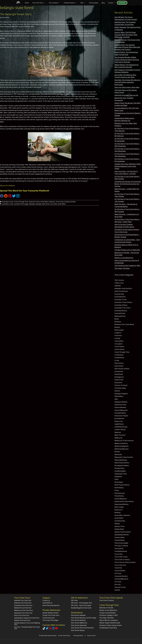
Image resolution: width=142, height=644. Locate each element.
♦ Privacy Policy (78, 635)
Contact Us (46, 600)
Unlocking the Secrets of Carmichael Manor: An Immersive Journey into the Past (128, 184)
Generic (117, 391)
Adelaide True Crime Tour (23, 600)
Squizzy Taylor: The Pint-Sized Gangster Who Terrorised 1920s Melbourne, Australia (126, 35)
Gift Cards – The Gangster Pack (81, 603)
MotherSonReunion (121, 449)
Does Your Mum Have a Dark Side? (127, 87)
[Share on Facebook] (2, 197)
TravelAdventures (121, 551)
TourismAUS (119, 548)
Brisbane (118, 322)
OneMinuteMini (120, 471)
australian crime (8, 204)
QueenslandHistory (121, 504)
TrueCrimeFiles (120, 571)
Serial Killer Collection (48, 202)
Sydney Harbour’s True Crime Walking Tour (27, 624)
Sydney (117, 524)
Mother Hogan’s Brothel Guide (110, 623)
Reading (117, 512)
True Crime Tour (120, 565)
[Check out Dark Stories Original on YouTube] (56, 629)
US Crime (118, 582)
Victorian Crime (120, 587)
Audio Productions (121, 291)
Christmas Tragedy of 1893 (108, 615)
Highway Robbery (121, 402)
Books (117, 319)
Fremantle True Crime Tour (23, 605)
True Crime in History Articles (66, 202)
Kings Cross (119, 421)
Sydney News (119, 529)
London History (120, 429)
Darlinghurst (119, 377)
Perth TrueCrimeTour (122, 485)
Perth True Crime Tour (22, 615)
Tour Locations (55, 3)
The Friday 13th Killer (122, 268)
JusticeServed (119, 418)
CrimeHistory (119, 358)
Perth (116, 479)
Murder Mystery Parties (51, 613)
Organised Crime (121, 474)
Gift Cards (74, 600)
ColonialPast (119, 341)
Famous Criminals (121, 385)
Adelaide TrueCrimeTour (123, 288)
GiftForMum (119, 396)
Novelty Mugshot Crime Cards (81, 608)
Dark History (119, 363)
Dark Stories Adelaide (78, 615)
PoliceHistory (119, 496)
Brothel (117, 327)
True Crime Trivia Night (50, 620)
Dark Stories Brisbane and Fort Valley (84, 618)
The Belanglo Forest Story (16, 14)
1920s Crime (119, 283)
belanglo (32, 204)
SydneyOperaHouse (122, 535)
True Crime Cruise (121, 557)
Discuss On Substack (7, 186)
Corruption (118, 344)
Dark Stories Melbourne (79, 623)
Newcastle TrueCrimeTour (124, 457)
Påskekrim (118, 477)
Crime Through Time (21, 202)
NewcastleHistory (121, 460)
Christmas (118, 335)
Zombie (117, 590)
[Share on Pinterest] (10, 197)
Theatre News (119, 537)
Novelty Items (119, 468)
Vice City (118, 584)
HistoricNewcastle (121, 410)
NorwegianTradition (122, 465)
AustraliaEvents (120, 297)
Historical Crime (34, 202)
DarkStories (119, 374)
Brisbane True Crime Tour (23, 603)
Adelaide (118, 286)
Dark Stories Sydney (78, 630)
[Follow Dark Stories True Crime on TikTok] (44, 629)
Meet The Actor (120, 435)
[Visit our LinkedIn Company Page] (53, 629)
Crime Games (119, 346)
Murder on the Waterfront (124, 258)
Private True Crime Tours (51, 615)
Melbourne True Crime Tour (24, 610)
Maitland (118, 432)
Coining (117, 338)
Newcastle (118, 454)
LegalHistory (119, 424)
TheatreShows (120, 540)
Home (27, 3)
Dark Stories (119, 366)
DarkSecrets (119, 371)
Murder (117, 452)
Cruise (117, 360)
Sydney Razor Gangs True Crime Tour (27, 618)
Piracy (117, 490)
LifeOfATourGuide (121, 427)
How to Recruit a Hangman (109, 620)
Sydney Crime (119, 526)
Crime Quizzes (94, 3)
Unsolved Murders (121, 576)
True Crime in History (122, 560)
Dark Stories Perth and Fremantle (82, 628)
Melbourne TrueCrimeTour (124, 441)
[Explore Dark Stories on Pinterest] (50, 629)
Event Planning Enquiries (51, 605)
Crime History (119, 349)
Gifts (84, 3)
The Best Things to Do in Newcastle (127, 250)
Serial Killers (119, 518)
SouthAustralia (120, 521)
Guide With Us (47, 603)
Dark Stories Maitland (78, 620)
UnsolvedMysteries (121, 579)
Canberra (118, 333)
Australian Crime (8, 202)
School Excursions (49, 618)
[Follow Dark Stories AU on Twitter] (47, 629)
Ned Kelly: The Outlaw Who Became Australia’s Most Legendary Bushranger (127, 82)
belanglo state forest (43, 204)
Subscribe (122, 3)
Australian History (121, 305)
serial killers (62, 204)
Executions (118, 382)
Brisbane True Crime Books (124, 324)
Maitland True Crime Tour (23, 608)
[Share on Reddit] (6, 197)
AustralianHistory (121, 311)
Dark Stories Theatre (122, 369)
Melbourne (118, 438)
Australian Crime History (123, 302)
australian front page (21, 204)
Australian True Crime (122, 308)
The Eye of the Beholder (108, 613)
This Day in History (121, 546)
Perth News (119, 482)
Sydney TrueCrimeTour (123, 532)
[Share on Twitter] (14, 197)
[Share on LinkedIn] (18, 197)
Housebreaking (120, 413)
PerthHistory (119, 488)
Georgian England (121, 394)
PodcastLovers (120, 493)
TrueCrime (118, 568)
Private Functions (71, 3)
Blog (103, 3)
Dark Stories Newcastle (79, 625)
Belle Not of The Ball (106, 608)
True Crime (118, 554)
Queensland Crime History (124, 501)
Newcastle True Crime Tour (23, 613)
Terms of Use (91, 635)
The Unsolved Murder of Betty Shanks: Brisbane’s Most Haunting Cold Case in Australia (127, 60)
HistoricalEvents (120, 407)
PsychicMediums (120, 499)
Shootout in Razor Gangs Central (111, 625)
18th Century (119, 280)
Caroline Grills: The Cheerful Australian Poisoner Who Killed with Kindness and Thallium (127, 47)
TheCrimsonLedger (121, 543)
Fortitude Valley (120, 388)
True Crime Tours (40, 3)
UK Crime (118, 573)
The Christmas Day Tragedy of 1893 (127, 265)
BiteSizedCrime (120, 316)
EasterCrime (119, 380)
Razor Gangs (119, 507)
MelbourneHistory (121, 443)
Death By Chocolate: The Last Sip (126, 95)
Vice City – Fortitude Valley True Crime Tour (27, 628)
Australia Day (119, 294)
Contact (113, 3)
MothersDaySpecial (121, 446)
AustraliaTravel (120, 313)
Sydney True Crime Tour (22, 620)
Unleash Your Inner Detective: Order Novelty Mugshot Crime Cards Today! (128, 166)
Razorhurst (118, 510)
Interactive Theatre (121, 416)
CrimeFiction (119, 355)
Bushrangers (119, 330)
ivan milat (54, 204)
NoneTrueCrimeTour (122, 463)
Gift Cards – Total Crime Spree (81, 605)
